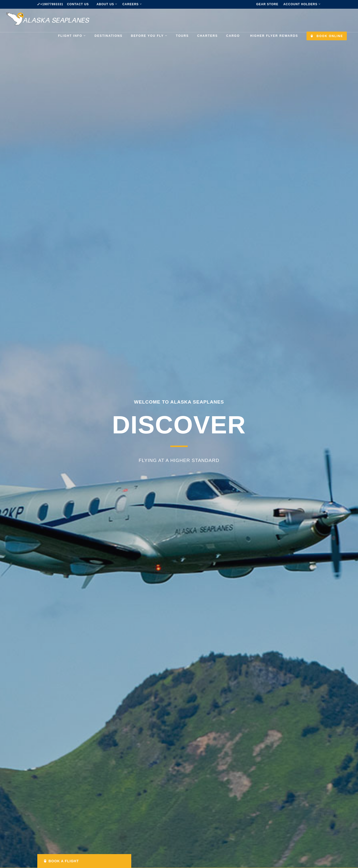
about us (107, 4)
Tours (182, 36)
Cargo (233, 36)
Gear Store (267, 4)
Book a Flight (61, 861)
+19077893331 (52, 4)
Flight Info (72, 36)
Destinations (108, 36)
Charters (207, 36)
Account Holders (302, 4)
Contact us (78, 4)
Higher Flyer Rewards (274, 36)
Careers (132, 4)
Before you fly (149, 36)
